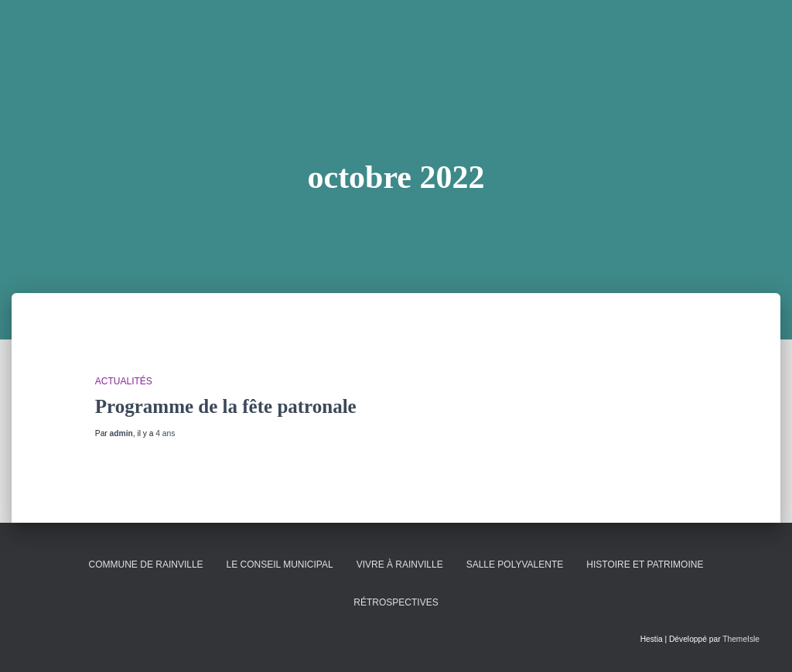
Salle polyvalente (515, 565)
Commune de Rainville (146, 565)
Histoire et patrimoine (645, 565)
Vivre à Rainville (400, 565)
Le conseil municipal (280, 565)
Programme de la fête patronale (226, 406)
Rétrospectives (396, 602)
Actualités (124, 381)
